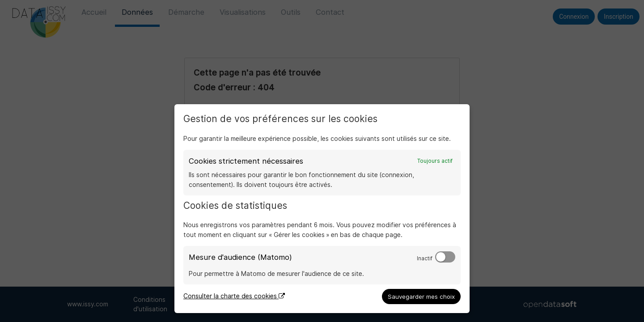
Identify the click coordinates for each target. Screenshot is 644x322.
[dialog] (322, 209)
